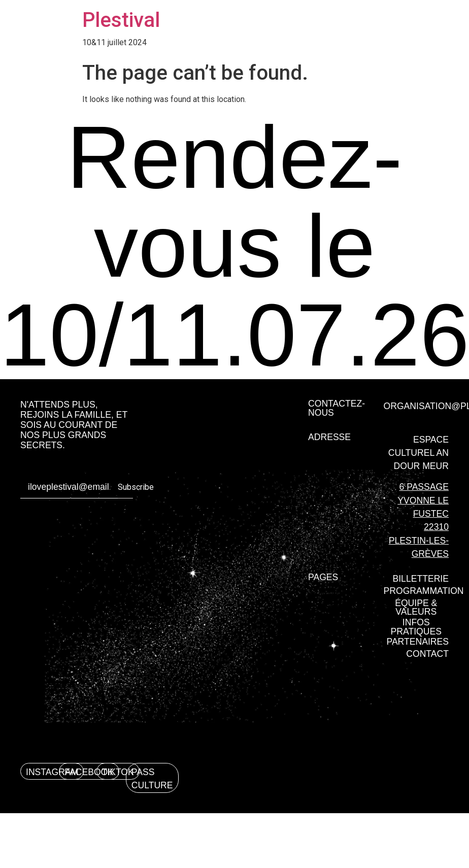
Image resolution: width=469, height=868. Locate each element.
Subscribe (125, 487)
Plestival (121, 20)
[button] (421, 579)
